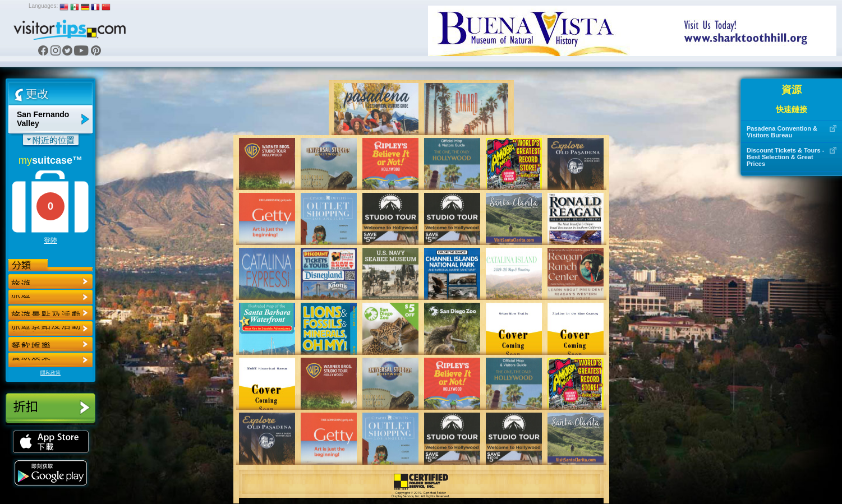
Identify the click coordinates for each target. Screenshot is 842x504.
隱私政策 (50, 373)
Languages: (43, 6)
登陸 (50, 241)
